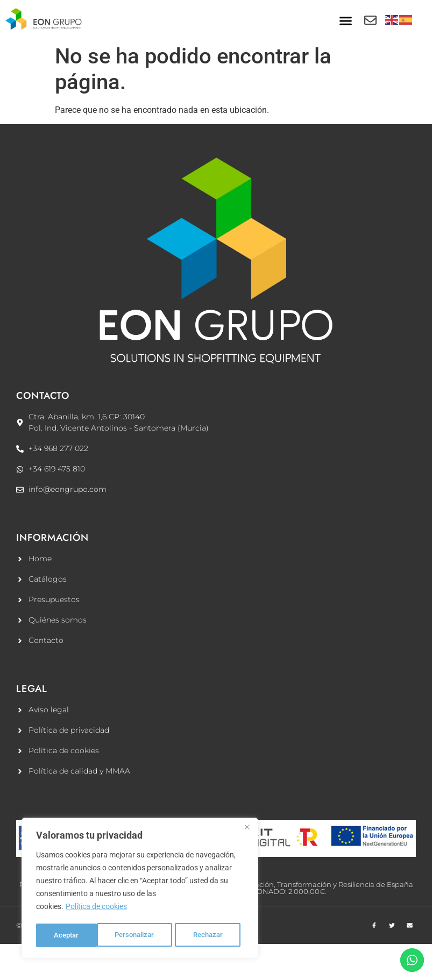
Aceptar (214, 935)
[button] (345, 21)
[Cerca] (247, 829)
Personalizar (74, 935)
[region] (140, 889)
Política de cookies (96, 909)
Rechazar (148, 935)
